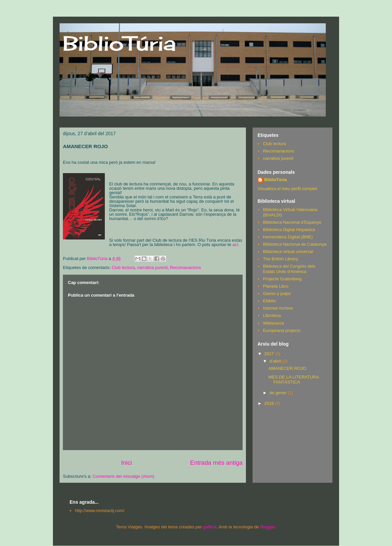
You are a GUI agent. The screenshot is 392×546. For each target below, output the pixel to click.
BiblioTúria (119, 43)
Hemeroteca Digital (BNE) (288, 237)
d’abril (276, 361)
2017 (270, 354)
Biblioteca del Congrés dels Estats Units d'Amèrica (289, 269)
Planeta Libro (276, 286)
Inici (126, 463)
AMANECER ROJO (287, 368)
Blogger (268, 527)
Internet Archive (278, 308)
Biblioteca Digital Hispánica (289, 230)
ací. (236, 245)
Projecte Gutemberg (282, 279)
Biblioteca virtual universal (288, 252)
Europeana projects (282, 330)
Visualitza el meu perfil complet (287, 189)
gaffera (210, 527)
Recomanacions (186, 268)
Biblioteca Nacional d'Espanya (292, 222)
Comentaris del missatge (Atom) (123, 476)
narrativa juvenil (152, 268)
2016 (270, 403)
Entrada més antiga (216, 463)
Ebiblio (269, 301)
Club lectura (123, 268)
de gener (279, 393)
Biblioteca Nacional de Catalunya (295, 244)
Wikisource (274, 323)
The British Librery (280, 259)
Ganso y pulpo (277, 293)
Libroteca (272, 315)
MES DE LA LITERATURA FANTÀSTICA (293, 380)
